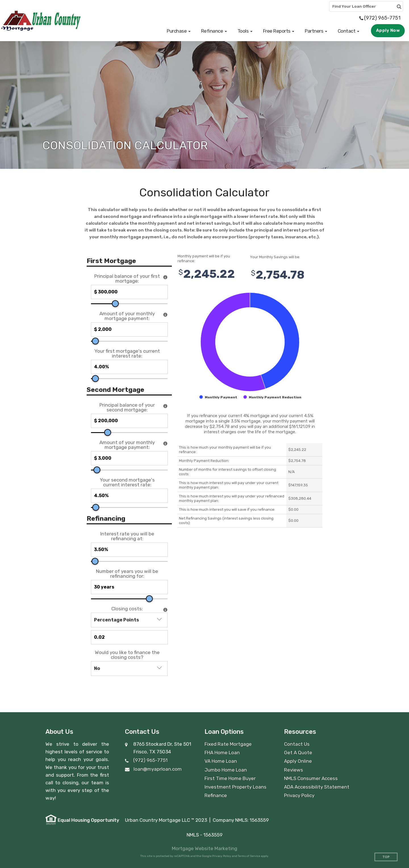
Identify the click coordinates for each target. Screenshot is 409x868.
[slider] (115, 304)
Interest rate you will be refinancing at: (127, 536)
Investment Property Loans (235, 787)
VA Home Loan (221, 761)
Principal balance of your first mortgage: (127, 279)
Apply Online (298, 761)
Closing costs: (127, 609)
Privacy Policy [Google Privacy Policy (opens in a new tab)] (222, 856)
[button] (179, 31)
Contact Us (297, 744)
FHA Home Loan (222, 753)
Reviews (294, 770)
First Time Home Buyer (230, 778)
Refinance (216, 795)
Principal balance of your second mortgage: (127, 407)
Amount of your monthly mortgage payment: (127, 316)
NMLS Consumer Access (311, 778)
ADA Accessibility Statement (317, 787)
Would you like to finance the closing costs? (127, 655)
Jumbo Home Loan (226, 770)
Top (386, 857)
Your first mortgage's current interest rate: (127, 354)
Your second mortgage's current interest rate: (127, 482)
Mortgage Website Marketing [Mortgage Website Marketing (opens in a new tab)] (204, 848)
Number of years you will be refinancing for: (127, 574)
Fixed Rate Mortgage (228, 744)
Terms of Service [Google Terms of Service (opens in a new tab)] (249, 856)
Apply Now (388, 30)
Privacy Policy (299, 795)
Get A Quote (298, 753)
